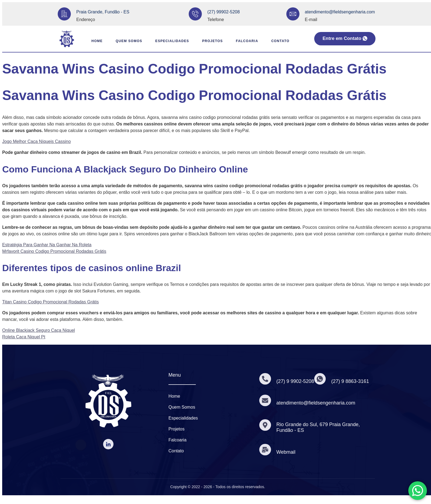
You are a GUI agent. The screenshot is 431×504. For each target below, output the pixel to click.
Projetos (211, 41)
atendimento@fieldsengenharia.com (340, 12)
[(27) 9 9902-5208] (266, 379)
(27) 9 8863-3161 (352, 381)
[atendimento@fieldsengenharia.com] (293, 14)
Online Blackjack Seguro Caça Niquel (39, 330)
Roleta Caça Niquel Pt (24, 337)
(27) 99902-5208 (223, 12)
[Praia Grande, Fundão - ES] (64, 14)
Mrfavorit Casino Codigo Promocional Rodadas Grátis (54, 251)
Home (86, 41)
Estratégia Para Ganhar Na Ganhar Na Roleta (47, 245)
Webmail (287, 452)
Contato (286, 41)
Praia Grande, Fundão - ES (103, 12)
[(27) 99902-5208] (195, 14)
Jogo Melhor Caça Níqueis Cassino (37, 141)
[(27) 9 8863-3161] (321, 379)
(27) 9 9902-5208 (296, 381)
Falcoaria (249, 41)
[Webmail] (266, 450)
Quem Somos (121, 41)
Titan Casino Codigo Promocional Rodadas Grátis (50, 302)
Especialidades (168, 41)
